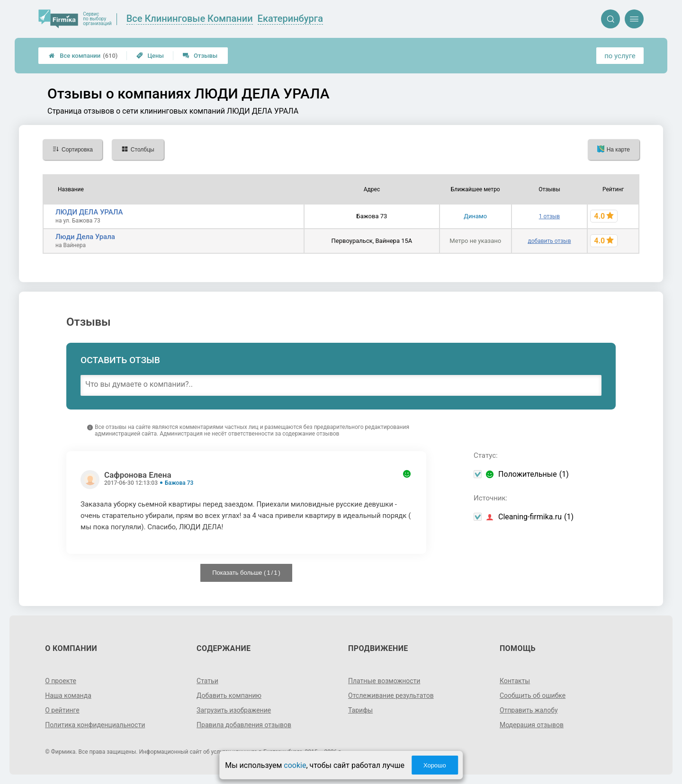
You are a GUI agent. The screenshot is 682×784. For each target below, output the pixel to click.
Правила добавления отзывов (244, 725)
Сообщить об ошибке (533, 695)
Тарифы (360, 710)
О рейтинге (62, 710)
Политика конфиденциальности (95, 725)
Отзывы (200, 56)
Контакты (515, 681)
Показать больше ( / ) (246, 573)
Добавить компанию (229, 695)
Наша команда (68, 695)
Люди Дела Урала (85, 237)
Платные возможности (384, 681)
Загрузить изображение (234, 710)
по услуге (620, 56)
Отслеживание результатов (391, 695)
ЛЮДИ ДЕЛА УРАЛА (89, 212)
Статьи (207, 681)
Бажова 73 (179, 483)
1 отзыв (549, 216)
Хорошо (435, 765)
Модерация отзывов (532, 725)
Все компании (83, 56)
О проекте (61, 681)
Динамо (475, 216)
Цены (150, 56)
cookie (295, 765)
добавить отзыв (549, 241)
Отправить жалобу (529, 710)
